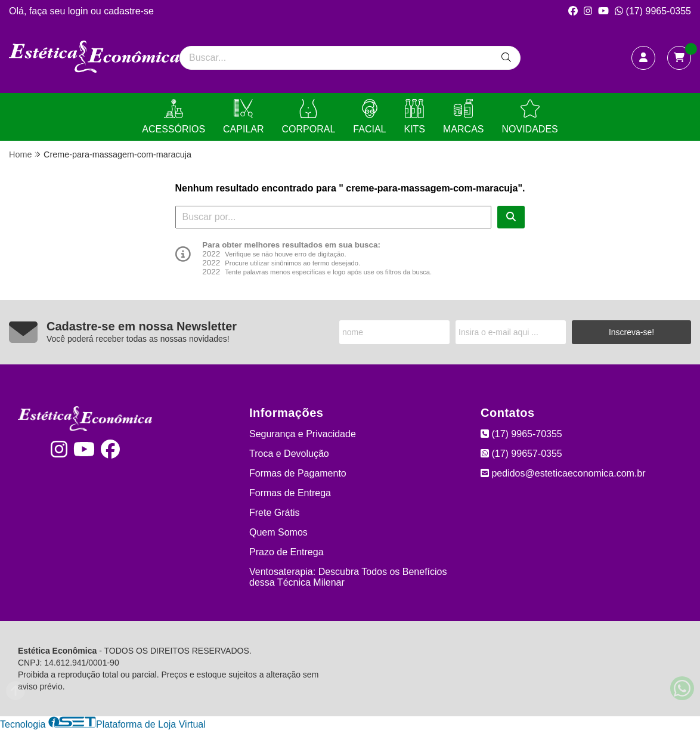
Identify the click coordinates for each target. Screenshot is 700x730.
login (79, 11)
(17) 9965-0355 (653, 11)
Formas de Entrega (290, 493)
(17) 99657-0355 (521, 454)
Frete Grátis (274, 513)
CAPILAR (243, 117)
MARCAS (463, 117)
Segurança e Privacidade (303, 434)
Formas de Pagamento (298, 473)
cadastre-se (129, 11)
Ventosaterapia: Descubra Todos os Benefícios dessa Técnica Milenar (348, 577)
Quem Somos (278, 532)
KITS (414, 117)
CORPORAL (309, 117)
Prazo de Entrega (286, 552)
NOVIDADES (529, 117)
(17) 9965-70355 (521, 434)
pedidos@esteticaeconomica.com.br (563, 473)
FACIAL (369, 117)
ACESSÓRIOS (174, 117)
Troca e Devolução (289, 454)
